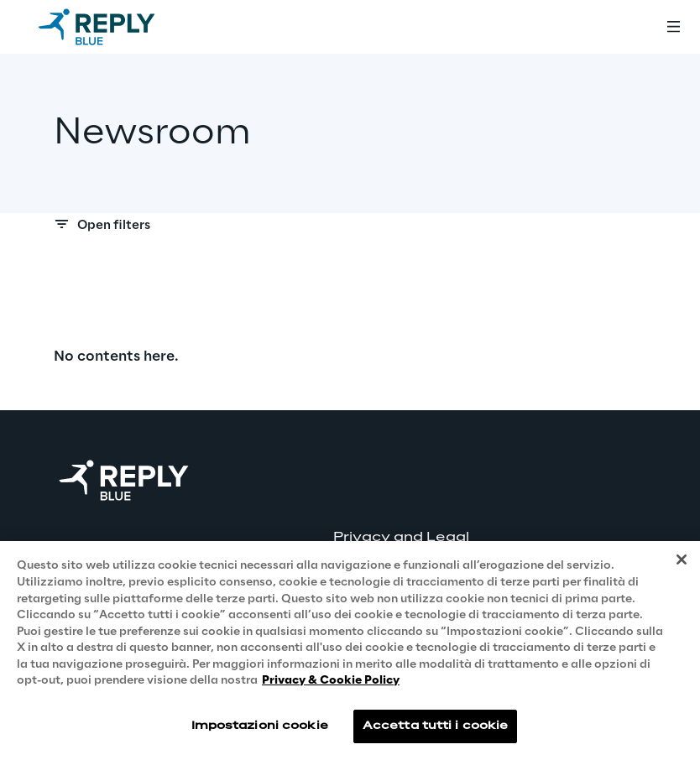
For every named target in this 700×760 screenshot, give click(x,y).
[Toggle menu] (673, 27)
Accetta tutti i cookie (436, 726)
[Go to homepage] (113, 27)
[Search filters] (350, 229)
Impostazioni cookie (260, 726)
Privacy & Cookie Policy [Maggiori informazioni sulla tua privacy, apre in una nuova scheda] (331, 681)
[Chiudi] (682, 560)
